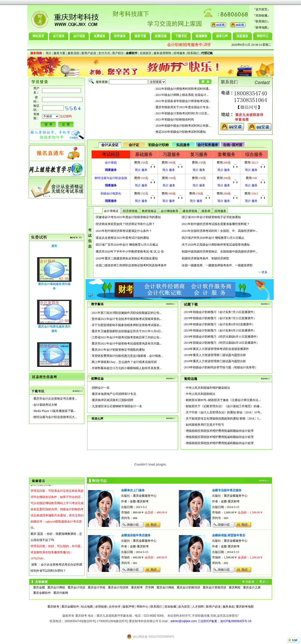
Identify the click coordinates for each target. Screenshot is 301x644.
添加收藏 (261, 15)
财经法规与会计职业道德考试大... (55, 417)
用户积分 (118, 53)
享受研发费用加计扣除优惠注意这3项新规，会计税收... (127, 356)
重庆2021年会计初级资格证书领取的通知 (118, 350)
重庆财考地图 (245, 607)
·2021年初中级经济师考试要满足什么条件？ (123, 231)
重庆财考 (137, 587)
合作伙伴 (115, 607)
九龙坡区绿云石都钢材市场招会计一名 (117, 406)
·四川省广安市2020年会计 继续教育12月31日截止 (127, 245)
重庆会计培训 (76, 587)
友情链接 (101, 607)
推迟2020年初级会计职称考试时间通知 (181, 132)
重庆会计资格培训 (215, 587)
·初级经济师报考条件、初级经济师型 (205, 258)
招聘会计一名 (101, 388)
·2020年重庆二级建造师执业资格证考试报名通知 (126, 258)
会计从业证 (110, 145)
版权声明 (129, 607)
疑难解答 (201, 36)
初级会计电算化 (111, 194)
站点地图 (87, 607)
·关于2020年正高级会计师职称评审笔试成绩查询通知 (215, 245)
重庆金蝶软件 (42, 593)
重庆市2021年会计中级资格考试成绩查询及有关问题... (127, 344)
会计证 (134, 145)
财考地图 (261, 28)
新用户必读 (89, 53)
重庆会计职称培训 (188, 587)
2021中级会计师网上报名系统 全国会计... (182, 95)
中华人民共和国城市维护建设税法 (208, 388)
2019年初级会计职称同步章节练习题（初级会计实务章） (221, 367)
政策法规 (161, 36)
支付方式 (104, 53)
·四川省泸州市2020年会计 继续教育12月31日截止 (213, 238)
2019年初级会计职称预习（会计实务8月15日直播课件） (220, 330)
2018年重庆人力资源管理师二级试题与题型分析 (215, 355)
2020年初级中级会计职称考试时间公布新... (183, 126)
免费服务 (100, 36)
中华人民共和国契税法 (201, 394)
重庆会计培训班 (118, 587)
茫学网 (150, 587)
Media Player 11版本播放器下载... (55, 411)
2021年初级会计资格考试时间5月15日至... (182, 113)
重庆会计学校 (97, 587)
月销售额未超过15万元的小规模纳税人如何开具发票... (127, 368)
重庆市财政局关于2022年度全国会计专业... (183, 107)
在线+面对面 (233, 145)
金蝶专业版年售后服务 (227, 490)
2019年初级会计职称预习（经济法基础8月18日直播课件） (222, 343)
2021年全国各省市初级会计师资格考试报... (183, 101)
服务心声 (222, 36)
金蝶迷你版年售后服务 (136, 535)
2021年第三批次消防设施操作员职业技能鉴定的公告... (127, 313)
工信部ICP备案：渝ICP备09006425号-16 (224, 621)
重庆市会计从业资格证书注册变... (55, 399)
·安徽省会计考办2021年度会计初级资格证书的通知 (128, 217)
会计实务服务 (208, 145)
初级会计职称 (158, 145)
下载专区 (181, 36)
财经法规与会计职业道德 (111, 178)
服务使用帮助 (162, 53)
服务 (144, 170)
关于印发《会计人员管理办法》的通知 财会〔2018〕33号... (224, 412)
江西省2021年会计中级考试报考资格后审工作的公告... (127, 337)
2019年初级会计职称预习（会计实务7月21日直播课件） (220, 318)
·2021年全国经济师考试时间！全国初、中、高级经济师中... (219, 231)
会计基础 (111, 163)
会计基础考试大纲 (45, 405)
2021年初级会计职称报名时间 (175, 120)
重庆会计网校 (56, 587)
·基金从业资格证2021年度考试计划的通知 (122, 238)
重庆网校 (235, 587)
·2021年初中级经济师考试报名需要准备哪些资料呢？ (215, 224)
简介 (49, 53)
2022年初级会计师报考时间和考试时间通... (183, 89)
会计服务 (59, 36)
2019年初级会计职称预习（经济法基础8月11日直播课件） (222, 337)
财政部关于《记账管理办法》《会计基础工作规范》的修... (224, 406)
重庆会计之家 (252, 587)
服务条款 (229, 607)
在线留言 (146, 53)
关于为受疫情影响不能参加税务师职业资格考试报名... (127, 325)
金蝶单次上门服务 (133, 490)
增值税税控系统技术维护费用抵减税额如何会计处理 (220, 431)
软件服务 (120, 36)
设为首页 (261, 9)
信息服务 (242, 36)
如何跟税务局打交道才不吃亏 (205, 425)
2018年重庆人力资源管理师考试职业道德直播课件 (216, 349)
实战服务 (183, 145)
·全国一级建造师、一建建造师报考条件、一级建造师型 (217, 265)
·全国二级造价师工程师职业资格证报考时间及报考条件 (131, 265)
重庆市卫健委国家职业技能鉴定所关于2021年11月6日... (127, 331)
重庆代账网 (61, 593)
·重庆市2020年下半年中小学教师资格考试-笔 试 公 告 (129, 252)
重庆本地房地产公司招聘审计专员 (114, 394)
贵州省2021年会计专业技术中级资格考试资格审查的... (127, 319)
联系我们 (261, 21)
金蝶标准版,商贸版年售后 (229, 535)
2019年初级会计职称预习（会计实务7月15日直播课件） (220, 312)
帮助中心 (263, 36)
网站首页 (38, 36)
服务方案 (140, 36)
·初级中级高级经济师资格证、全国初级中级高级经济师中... (219, 252)
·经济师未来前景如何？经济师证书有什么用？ (125, 224)
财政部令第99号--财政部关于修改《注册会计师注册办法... (223, 400)
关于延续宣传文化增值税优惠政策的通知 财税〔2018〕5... (223, 419)
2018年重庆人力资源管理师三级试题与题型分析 (215, 361)
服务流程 (73, 53)
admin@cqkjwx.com (184, 621)
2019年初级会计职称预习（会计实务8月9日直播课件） (219, 324)
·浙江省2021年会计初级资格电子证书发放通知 (211, 217)
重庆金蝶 (39, 587)
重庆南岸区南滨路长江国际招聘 (113, 400)
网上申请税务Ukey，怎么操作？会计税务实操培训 (124, 362)
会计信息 (79, 36)
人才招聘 (198, 607)
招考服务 (179, 53)
